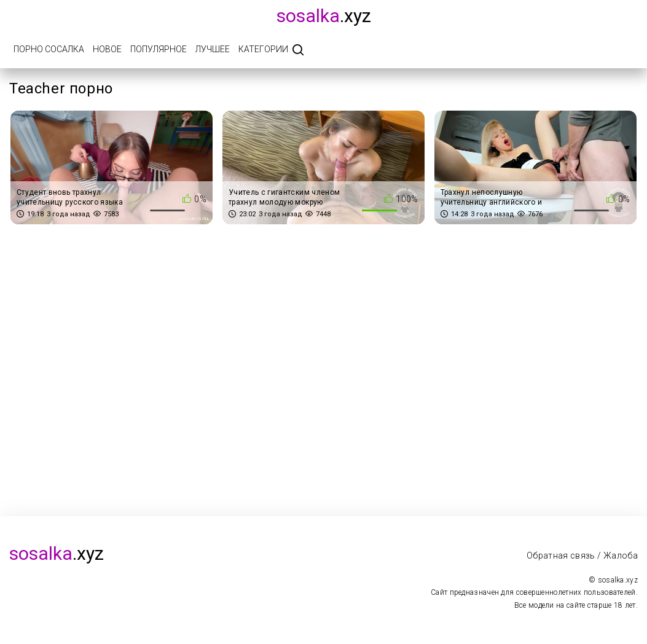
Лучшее (213, 49)
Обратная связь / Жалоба (582, 556)
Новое (107, 49)
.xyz (324, 16)
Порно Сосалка (49, 49)
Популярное (159, 49)
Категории (263, 49)
